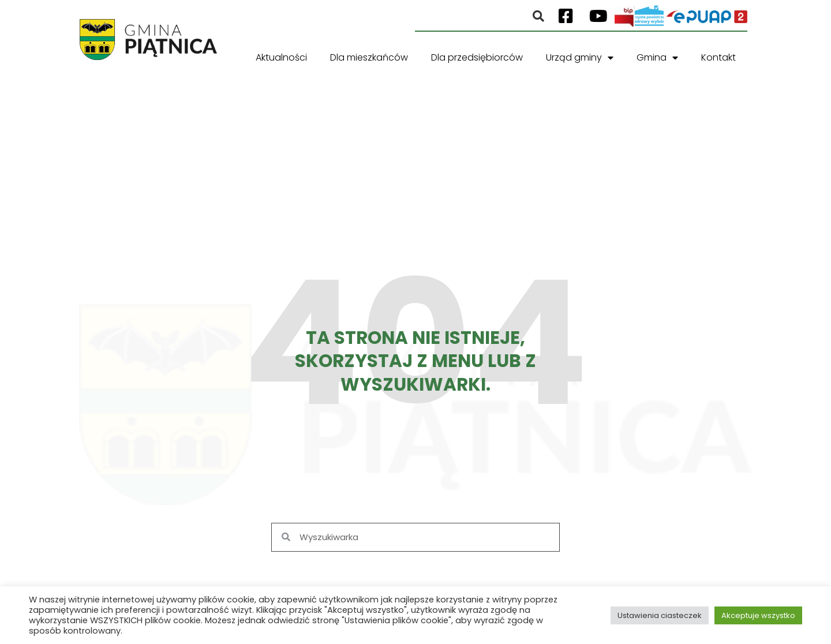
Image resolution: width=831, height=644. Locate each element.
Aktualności (281, 57)
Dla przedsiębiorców (477, 57)
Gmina (657, 58)
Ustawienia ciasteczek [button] (660, 615)
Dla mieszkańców (369, 57)
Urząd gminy (580, 58)
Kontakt (718, 57)
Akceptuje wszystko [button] (758, 615)
